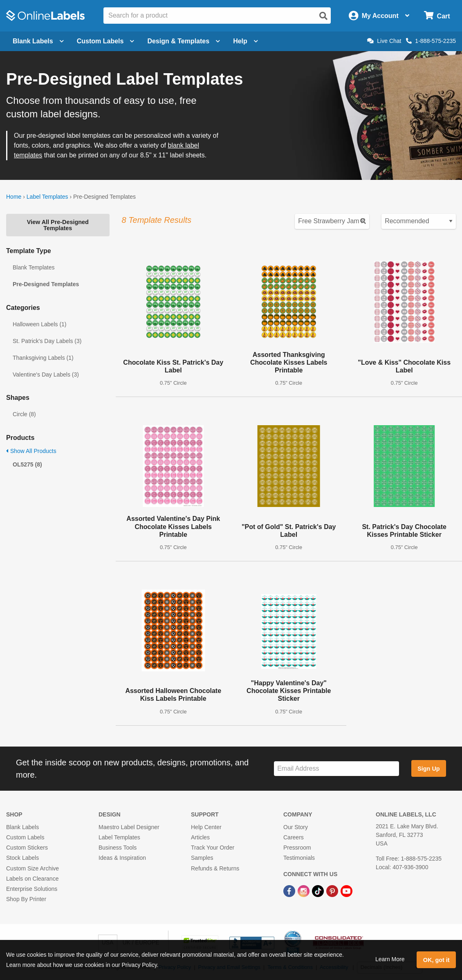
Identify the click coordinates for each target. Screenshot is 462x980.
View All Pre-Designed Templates (58, 225)
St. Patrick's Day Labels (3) (47, 341)
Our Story (296, 827)
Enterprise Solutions (32, 889)
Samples (202, 858)
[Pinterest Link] (333, 890)
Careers (294, 837)
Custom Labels (25, 837)
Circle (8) (24, 414)
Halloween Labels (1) (40, 324)
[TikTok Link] (319, 890)
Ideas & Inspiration (122, 858)
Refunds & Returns (215, 868)
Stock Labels (22, 858)
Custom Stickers (27, 848)
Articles (200, 837)
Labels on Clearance (32, 879)
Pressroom (297, 848)
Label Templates (47, 197)
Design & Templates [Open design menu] (184, 41)
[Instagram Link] (304, 890)
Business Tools (118, 848)
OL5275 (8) (27, 464)
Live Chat (384, 41)
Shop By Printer (26, 899)
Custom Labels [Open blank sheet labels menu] (106, 41)
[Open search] (323, 16)
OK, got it (436, 960)
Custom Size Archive (33, 868)
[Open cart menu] (437, 16)
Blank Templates (34, 267)
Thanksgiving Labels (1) (43, 358)
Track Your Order (213, 848)
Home (14, 197)
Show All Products (31, 451)
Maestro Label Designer (129, 827)
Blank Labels (22, 827)
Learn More (390, 959)
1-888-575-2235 (431, 41)
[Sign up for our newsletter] (336, 769)
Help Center (206, 827)
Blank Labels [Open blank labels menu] (38, 41)
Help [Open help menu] (246, 41)
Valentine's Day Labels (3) (46, 375)
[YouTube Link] (346, 890)
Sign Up (428, 769)
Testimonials (299, 858)
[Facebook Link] (290, 890)
